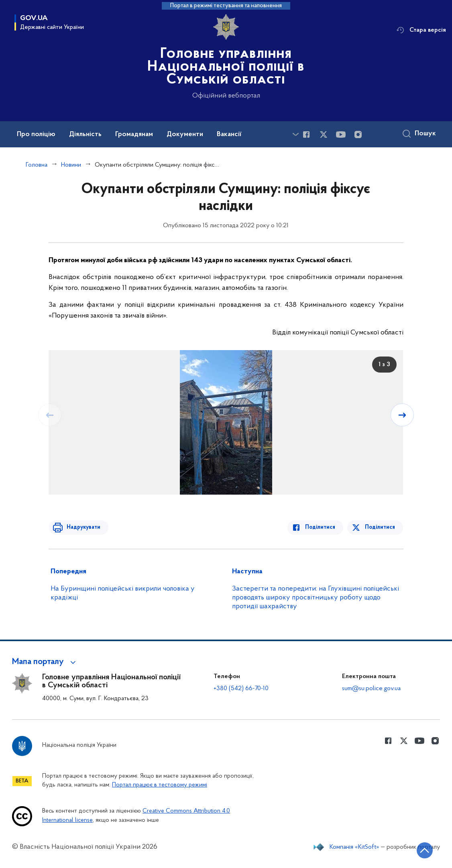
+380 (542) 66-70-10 (241, 689)
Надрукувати (81, 527)
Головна (37, 165)
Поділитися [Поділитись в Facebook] (322, 527)
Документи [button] (185, 134)
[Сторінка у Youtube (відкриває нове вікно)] (341, 134)
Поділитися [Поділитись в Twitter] (380, 527)
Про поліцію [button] (36, 134)
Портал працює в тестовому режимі (160, 785)
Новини (71, 165)
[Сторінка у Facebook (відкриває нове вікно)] (306, 134)
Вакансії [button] (229, 134)
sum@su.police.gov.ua (371, 689)
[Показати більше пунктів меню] (295, 134)
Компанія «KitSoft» (354, 847)
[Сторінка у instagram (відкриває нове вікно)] (358, 134)
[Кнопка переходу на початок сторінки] (422, 850)
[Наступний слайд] (403, 415)
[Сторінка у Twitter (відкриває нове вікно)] (324, 134)
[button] (45, 662)
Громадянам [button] (134, 134)
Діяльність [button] (85, 134)
